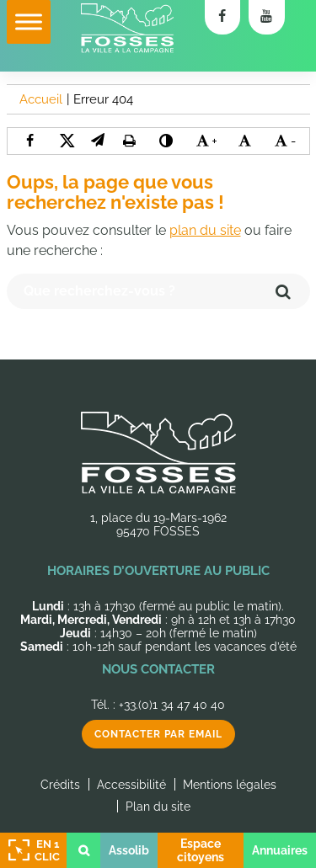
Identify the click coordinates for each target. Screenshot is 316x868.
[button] (98, 140)
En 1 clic (32, 850)
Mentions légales (230, 785)
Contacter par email (158, 734)
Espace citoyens (201, 850)
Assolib (129, 850)
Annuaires (280, 850)
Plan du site (158, 807)
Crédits (60, 785)
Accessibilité (131, 785)
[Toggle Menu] (29, 21)
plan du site (205, 230)
